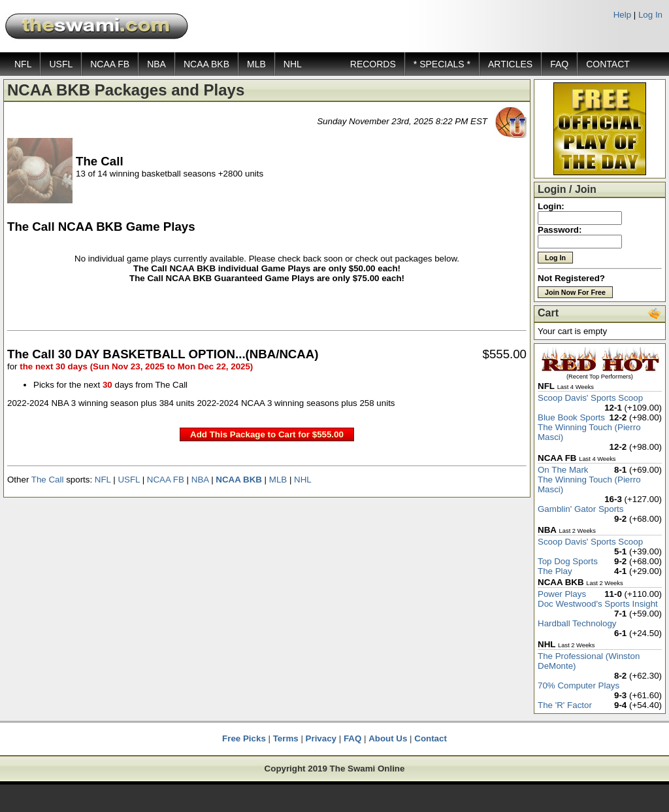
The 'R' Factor (565, 705)
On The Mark (563, 470)
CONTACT (608, 64)
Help (622, 15)
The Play (555, 571)
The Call (48, 480)
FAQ (559, 64)
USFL (61, 64)
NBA (156, 64)
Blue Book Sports (571, 417)
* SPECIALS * (442, 64)
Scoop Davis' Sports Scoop (590, 398)
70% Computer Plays (579, 685)
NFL (23, 64)
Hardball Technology (577, 623)
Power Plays (562, 594)
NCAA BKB (206, 64)
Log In (650, 15)
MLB (256, 64)
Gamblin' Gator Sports (580, 509)
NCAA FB (110, 64)
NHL (293, 64)
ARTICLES (510, 64)
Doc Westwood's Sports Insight (598, 604)
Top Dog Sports (568, 561)
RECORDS (373, 64)
